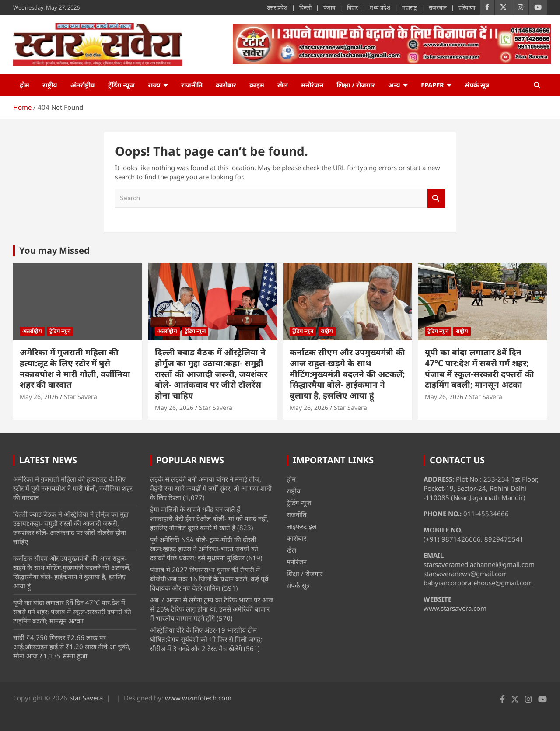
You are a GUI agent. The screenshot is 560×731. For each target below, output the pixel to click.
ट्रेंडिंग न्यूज (121, 85)
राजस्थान (438, 7)
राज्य (154, 85)
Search (436, 198)
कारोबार (226, 85)
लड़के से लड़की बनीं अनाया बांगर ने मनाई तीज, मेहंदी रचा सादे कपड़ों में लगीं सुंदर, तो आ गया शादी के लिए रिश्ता (211, 488)
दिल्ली (305, 7)
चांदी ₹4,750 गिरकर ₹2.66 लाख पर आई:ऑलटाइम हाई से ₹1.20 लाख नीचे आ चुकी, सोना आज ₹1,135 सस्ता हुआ (72, 647)
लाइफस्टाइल (301, 526)
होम (24, 85)
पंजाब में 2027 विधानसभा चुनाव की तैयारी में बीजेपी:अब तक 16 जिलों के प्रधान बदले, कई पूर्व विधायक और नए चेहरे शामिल (209, 579)
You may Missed (54, 250)
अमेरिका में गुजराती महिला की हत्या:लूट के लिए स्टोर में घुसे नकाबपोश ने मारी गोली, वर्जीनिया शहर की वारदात (75, 368)
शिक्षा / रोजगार (356, 85)
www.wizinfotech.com (198, 698)
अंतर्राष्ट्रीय (83, 85)
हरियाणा (467, 7)
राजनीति (192, 85)
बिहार (352, 7)
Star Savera (80, 397)
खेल (283, 85)
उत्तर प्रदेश (277, 7)
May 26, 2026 (39, 397)
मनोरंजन (312, 85)
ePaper (432, 85)
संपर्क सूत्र (477, 85)
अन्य (394, 85)
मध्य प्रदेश (380, 7)
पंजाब (329, 7)
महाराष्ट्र (409, 7)
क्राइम (257, 85)
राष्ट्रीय (50, 85)
